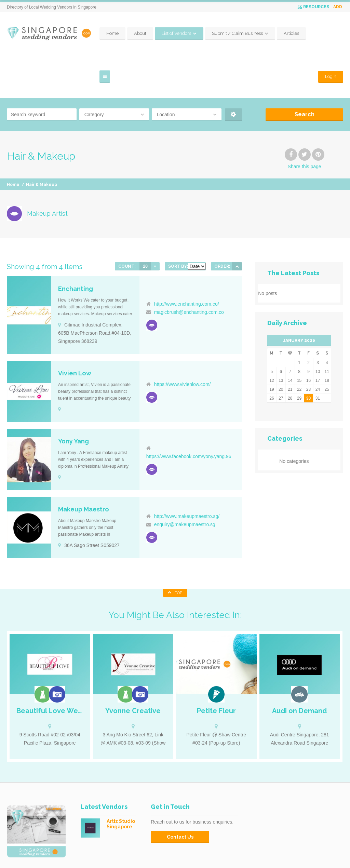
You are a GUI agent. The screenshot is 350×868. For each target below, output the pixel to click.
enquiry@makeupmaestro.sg (185, 481)
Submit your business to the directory (272, 851)
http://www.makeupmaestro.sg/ (187, 473)
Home (142, 33)
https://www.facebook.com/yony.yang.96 (189, 413)
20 (145, 223)
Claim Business (329, 851)
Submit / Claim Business (266, 33)
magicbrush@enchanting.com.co (189, 269)
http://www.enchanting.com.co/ (187, 261)
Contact (255, 858)
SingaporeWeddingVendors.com (75, 851)
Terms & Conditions (290, 858)
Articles (221, 851)
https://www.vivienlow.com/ (183, 341)
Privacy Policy (330, 858)
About (169, 33)
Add (338, 7)
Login (331, 33)
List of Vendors (205, 33)
